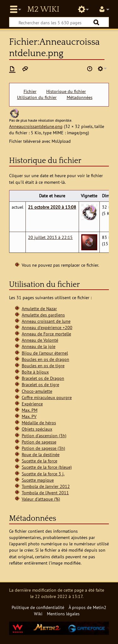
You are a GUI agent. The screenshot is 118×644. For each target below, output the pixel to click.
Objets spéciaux (37, 429)
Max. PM (30, 410)
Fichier (30, 91)
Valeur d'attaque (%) (41, 499)
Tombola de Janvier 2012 (46, 486)
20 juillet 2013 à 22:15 (50, 237)
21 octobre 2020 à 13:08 (52, 207)
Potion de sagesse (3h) (43, 448)
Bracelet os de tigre (40, 384)
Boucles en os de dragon (45, 359)
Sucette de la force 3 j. (43, 474)
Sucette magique (38, 480)
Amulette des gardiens (43, 315)
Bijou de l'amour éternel (45, 353)
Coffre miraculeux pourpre (47, 397)
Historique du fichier (66, 91)
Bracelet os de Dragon (43, 378)
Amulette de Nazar (39, 308)
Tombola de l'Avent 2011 (45, 493)
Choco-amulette (37, 391)
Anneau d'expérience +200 (47, 327)
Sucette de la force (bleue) (47, 467)
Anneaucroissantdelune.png (36, 126)
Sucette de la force (39, 461)
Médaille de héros (39, 423)
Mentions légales (63, 614)
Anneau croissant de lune (46, 321)
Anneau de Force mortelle (46, 334)
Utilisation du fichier (37, 97)
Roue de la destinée (41, 454)
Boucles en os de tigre (43, 366)
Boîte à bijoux (35, 372)
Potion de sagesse (39, 442)
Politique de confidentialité (38, 607)
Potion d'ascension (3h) (44, 435)
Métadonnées (80, 97)
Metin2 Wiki (43, 9)
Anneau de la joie (39, 346)
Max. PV (29, 416)
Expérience (32, 404)
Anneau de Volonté (40, 340)
